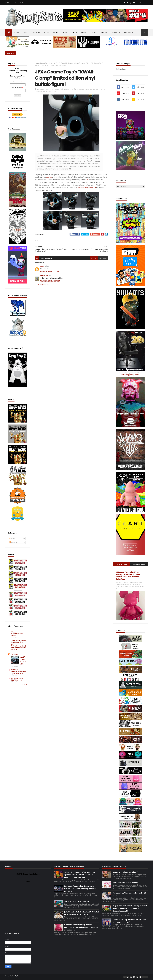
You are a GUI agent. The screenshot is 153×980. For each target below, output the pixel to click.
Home (7, 3)
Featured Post (122, 564)
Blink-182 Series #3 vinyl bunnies (125, 883)
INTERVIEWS (129, 32)
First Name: (17, 82)
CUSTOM (36, 32)
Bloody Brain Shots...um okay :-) (125, 872)
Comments (14, 542)
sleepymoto (44, 275)
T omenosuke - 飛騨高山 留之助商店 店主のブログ (18, 642)
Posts (12, 539)
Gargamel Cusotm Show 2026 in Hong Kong (18, 672)
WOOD (65, 32)
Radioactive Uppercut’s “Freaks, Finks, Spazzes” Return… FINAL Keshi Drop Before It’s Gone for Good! (80, 875)
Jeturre (13, 632)
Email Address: (17, 88)
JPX (66, 63)
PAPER (74, 32)
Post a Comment (43, 285)
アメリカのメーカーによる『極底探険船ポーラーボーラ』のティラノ (18, 648)
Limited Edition (73, 63)
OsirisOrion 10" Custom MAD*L (77, 902)
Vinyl (88, 63)
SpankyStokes (17, 976)
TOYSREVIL (15, 654)
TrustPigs (82, 63)
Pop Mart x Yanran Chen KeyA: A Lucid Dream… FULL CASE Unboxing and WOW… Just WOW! (81, 889)
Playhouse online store (87, 187)
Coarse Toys (44, 63)
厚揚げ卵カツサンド (16, 680)
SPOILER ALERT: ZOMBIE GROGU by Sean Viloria (23, 660)
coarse (49, 177)
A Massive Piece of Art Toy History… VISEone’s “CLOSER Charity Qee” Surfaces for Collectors (128, 576)
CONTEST (116, 32)
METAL (56, 32)
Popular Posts (139, 564)
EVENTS (94, 32)
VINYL (26, 32)
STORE (17, 32)
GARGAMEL (15, 670)
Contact (14, 3)
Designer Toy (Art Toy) (57, 63)
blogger (94, 258)
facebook (103, 258)
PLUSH (84, 32)
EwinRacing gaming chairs (130, 375)
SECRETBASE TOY (17, 678)
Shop (21, 3)
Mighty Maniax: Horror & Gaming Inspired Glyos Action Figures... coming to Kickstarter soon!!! (130, 908)
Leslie (42, 266)
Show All (25, 684)
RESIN (46, 32)
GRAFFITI (105, 32)
